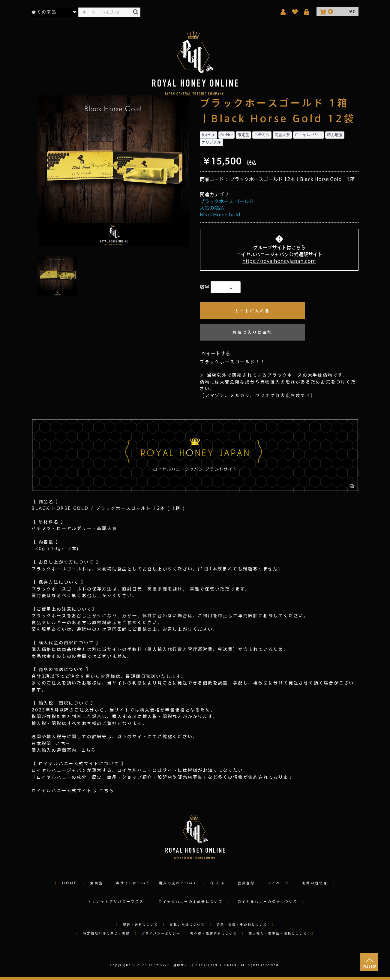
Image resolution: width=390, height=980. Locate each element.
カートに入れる (252, 311)
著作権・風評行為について (214, 933)
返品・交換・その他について (242, 924)
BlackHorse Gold (220, 215)
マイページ (278, 883)
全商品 (96, 883)
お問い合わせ (315, 883)
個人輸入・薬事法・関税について (278, 933)
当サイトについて (133, 883)
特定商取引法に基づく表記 (106, 933)
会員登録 (246, 883)
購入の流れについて (178, 883)
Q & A (218, 883)
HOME (70, 883)
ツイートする (216, 353)
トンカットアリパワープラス (116, 902)
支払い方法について (187, 924)
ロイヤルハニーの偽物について (268, 902)
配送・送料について (141, 924)
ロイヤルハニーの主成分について (191, 902)
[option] (113, 171)
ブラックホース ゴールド (227, 201)
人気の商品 (212, 208)
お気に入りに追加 (252, 332)
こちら (61, 744)
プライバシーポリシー (162, 933)
